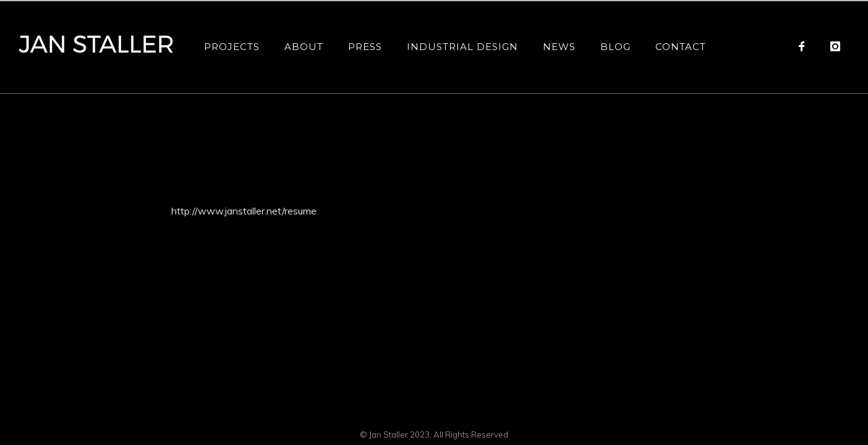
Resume (684, 124)
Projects (232, 47)
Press (365, 47)
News (559, 47)
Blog (615, 47)
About (304, 47)
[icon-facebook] (805, 46)
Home (656, 124)
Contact (681, 47)
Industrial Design (462, 47)
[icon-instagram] (836, 46)
